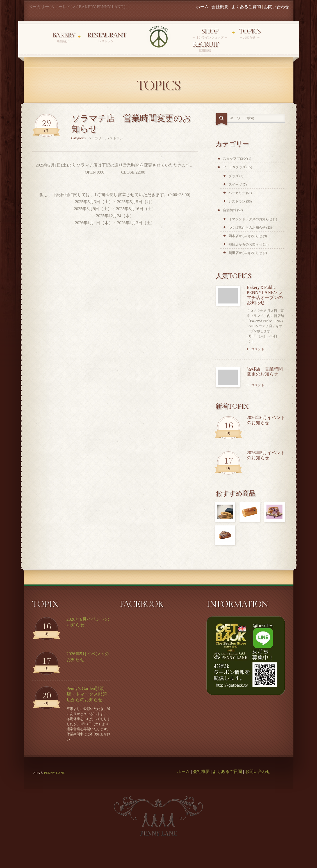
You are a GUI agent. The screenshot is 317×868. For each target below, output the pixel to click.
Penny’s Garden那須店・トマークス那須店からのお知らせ (87, 694)
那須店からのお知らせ (245, 244)
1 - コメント (256, 349)
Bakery (63, 38)
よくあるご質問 (246, 7)
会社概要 (220, 7)
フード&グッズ (234, 167)
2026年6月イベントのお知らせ (266, 420)
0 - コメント (256, 385)
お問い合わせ (277, 7)
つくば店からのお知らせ (247, 228)
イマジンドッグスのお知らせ (250, 219)
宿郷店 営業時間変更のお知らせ (265, 371)
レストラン (115, 138)
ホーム (202, 7)
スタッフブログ (235, 159)
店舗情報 (230, 210)
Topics (250, 34)
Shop (210, 34)
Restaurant (107, 38)
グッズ (234, 176)
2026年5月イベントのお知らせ (266, 455)
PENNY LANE (55, 773)
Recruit (206, 47)
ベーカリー (96, 138)
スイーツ (235, 185)
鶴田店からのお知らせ (245, 253)
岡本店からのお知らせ (245, 236)
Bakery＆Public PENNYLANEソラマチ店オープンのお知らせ (265, 295)
